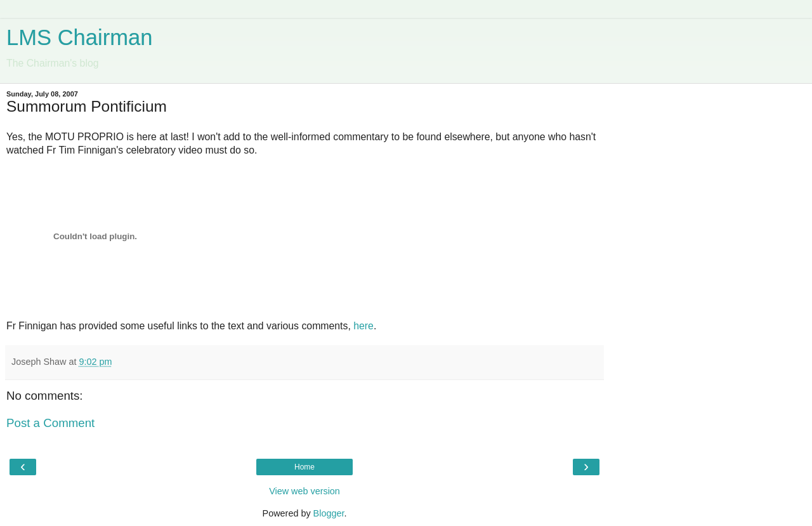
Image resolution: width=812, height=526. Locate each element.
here (363, 326)
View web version (304, 491)
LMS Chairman (79, 37)
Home (304, 467)
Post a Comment (50, 423)
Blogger (329, 513)
